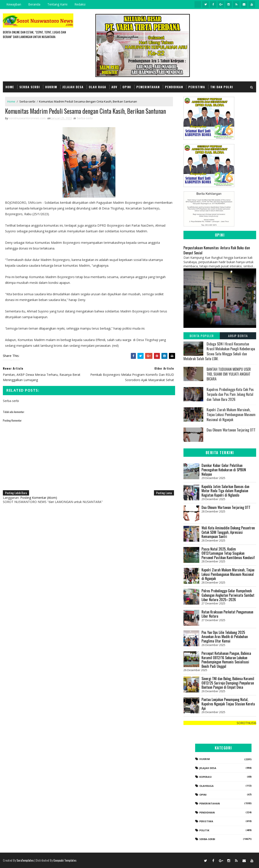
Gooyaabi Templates (65, 860)
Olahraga (206, 786)
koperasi (205, 777)
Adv (114, 87)
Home (10, 87)
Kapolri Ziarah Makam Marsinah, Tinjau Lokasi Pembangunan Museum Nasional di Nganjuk (231, 415)
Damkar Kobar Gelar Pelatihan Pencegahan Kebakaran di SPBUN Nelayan (224, 470)
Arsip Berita (238, 336)
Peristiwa (197, 87)
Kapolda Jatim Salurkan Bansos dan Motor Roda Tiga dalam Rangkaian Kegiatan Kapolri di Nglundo (225, 491)
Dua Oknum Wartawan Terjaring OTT (231, 430)
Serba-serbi (27, 101)
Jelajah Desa (73, 87)
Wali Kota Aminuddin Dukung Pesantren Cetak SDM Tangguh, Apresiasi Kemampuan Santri (228, 532)
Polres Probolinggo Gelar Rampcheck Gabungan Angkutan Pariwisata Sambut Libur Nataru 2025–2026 (228, 595)
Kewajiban (14, 4)
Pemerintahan (148, 87)
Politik (204, 830)
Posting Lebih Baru (16, 493)
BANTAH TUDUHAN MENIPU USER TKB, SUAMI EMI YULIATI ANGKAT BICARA (229, 374)
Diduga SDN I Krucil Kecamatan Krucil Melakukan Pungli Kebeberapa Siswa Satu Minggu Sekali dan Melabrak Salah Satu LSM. (219, 351)
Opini (127, 87)
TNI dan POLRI (222, 87)
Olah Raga (97, 87)
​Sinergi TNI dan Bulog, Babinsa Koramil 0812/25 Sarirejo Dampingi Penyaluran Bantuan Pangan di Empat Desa (228, 683)
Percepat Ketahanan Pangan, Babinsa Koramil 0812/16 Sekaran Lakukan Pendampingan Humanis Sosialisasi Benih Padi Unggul (226, 660)
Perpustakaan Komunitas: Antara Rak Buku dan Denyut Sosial (217, 250)
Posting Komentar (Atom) (39, 498)
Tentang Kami (57, 4)
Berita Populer (202, 336)
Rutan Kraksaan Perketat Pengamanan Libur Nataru (227, 614)
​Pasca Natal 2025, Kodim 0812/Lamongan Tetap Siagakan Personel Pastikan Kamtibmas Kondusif (228, 553)
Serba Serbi (30, 87)
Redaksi (80, 4)
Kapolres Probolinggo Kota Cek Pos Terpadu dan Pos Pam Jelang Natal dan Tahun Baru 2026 (230, 394)
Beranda (34, 4)
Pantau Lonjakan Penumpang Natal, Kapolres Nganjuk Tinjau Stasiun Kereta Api (228, 704)
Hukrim (51, 87)
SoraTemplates (25, 860)
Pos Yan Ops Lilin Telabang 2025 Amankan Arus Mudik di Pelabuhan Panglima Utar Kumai (225, 637)
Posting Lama (164, 493)
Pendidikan (174, 87)
